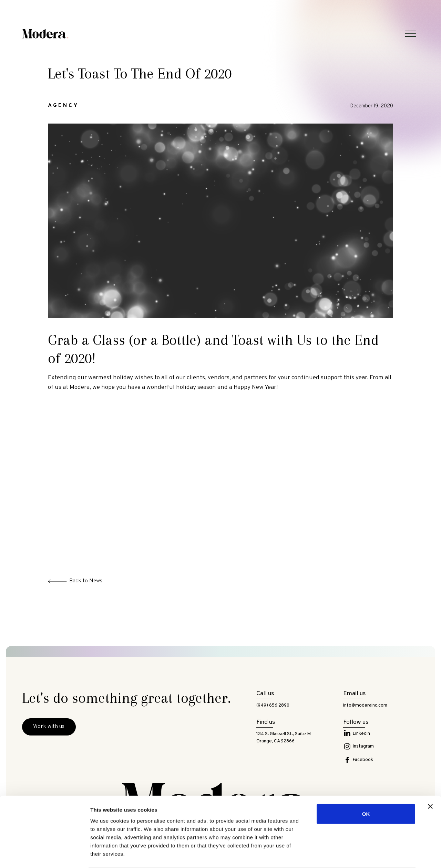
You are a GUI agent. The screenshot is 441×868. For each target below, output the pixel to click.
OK (366, 787)
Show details (362, 854)
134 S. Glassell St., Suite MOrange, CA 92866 (284, 738)
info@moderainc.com (365, 705)
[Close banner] (430, 779)
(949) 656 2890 (273, 705)
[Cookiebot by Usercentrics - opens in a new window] (45, 855)
